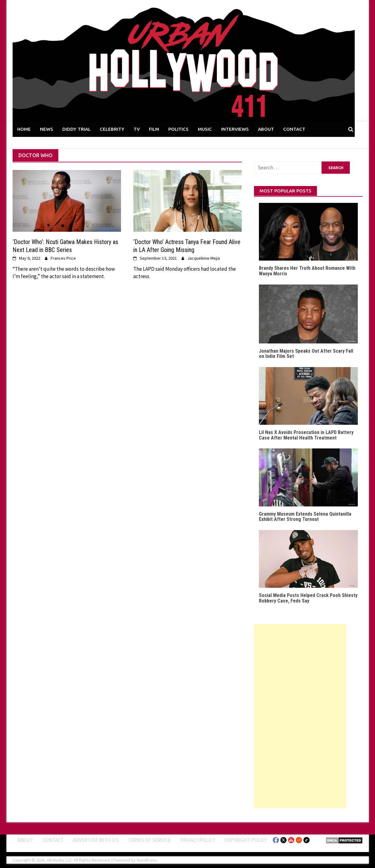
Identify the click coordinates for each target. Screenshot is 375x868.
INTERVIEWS (235, 129)
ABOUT (266, 129)
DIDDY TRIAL (76, 129)
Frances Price (63, 258)
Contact (53, 840)
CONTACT (294, 129)
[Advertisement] (300, 716)
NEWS (47, 129)
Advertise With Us (96, 840)
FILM (154, 129)
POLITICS (178, 129)
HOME (24, 129)
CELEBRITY (112, 129)
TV (137, 129)
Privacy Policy (197, 840)
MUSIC (205, 129)
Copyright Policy (246, 840)
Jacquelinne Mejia (204, 258)
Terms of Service (149, 840)
